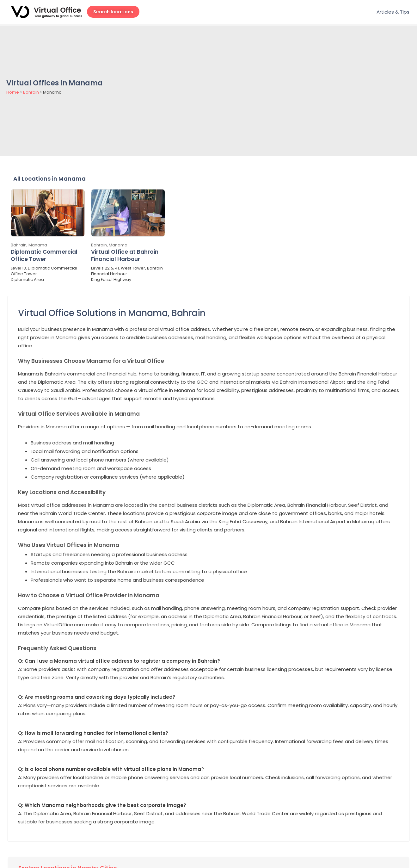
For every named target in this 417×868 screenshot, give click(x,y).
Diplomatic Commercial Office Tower (44, 255)
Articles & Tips (393, 12)
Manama (38, 245)
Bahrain (31, 92)
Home (13, 92)
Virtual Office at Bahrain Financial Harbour (125, 255)
